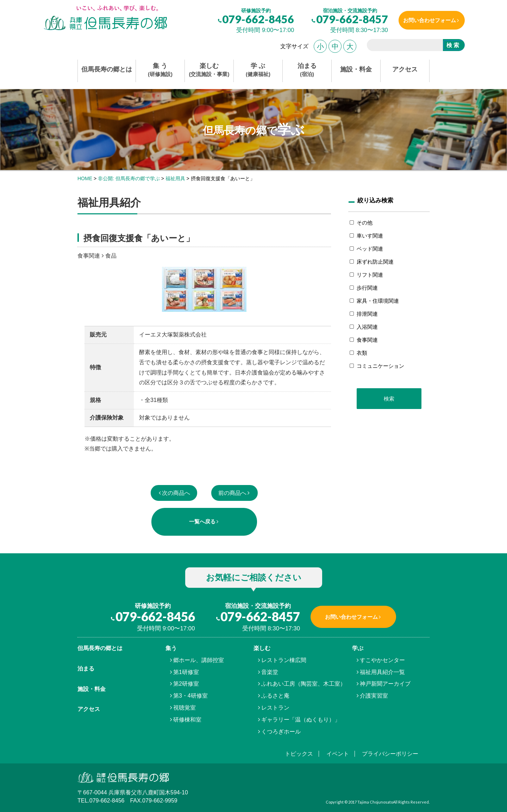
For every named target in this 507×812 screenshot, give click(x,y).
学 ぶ (258, 70)
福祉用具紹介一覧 (382, 672)
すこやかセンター (382, 660)
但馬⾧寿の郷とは (100, 648)
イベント (338, 754)
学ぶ (358, 648)
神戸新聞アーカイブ (385, 684)
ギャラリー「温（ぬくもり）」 (301, 720)
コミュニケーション (380, 366)
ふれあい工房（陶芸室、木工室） (303, 684)
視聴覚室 (184, 708)
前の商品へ (232, 493)
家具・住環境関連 (378, 301)
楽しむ (209, 70)
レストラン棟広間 (284, 660)
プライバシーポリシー (390, 754)
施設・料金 (356, 69)
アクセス (405, 69)
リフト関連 (370, 275)
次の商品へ (176, 493)
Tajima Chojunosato (375, 802)
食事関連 (367, 340)
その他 (365, 223)
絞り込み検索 (375, 200)
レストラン (275, 708)
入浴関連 (367, 327)
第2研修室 (186, 684)
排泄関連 (367, 314)
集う (171, 648)
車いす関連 (370, 236)
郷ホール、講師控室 (199, 660)
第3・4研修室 (190, 696)
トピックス (299, 754)
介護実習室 (374, 696)
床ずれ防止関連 (375, 262)
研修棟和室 (187, 720)
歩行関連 (367, 288)
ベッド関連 (370, 249)
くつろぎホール (281, 732)
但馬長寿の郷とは (107, 69)
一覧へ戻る (202, 521)
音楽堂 (270, 672)
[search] (402, 46)
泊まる (307, 70)
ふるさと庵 (275, 696)
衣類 (362, 353)
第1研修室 (186, 672)
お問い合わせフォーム (427, 20)
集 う (160, 70)
